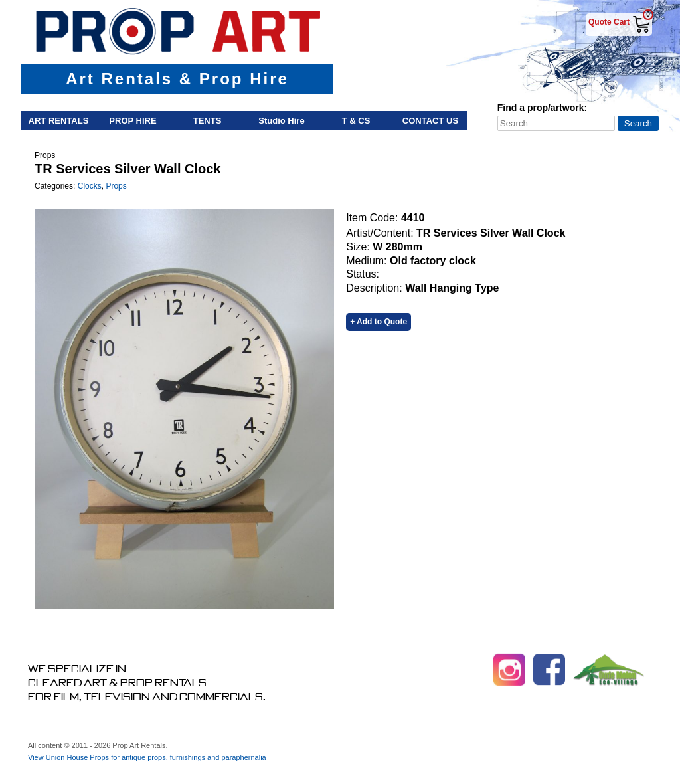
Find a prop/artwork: (542, 108)
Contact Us (430, 121)
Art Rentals (59, 121)
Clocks (90, 186)
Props (116, 186)
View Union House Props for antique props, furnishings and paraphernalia (147, 757)
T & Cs (356, 121)
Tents (208, 121)
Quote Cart (609, 22)
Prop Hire (132, 121)
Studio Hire (281, 121)
